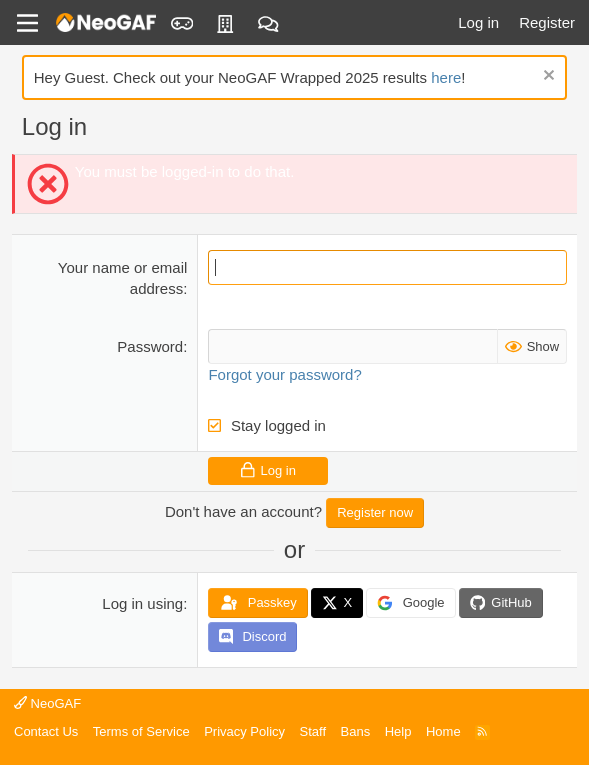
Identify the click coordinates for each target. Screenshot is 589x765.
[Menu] (27, 23)
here (446, 77)
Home (443, 731)
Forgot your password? (284, 374)
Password (150, 346)
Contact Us (46, 731)
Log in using (142, 603)
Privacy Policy (244, 731)
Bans (356, 731)
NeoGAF (47, 703)
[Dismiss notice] (546, 77)
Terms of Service (141, 731)
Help (398, 731)
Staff (313, 731)
